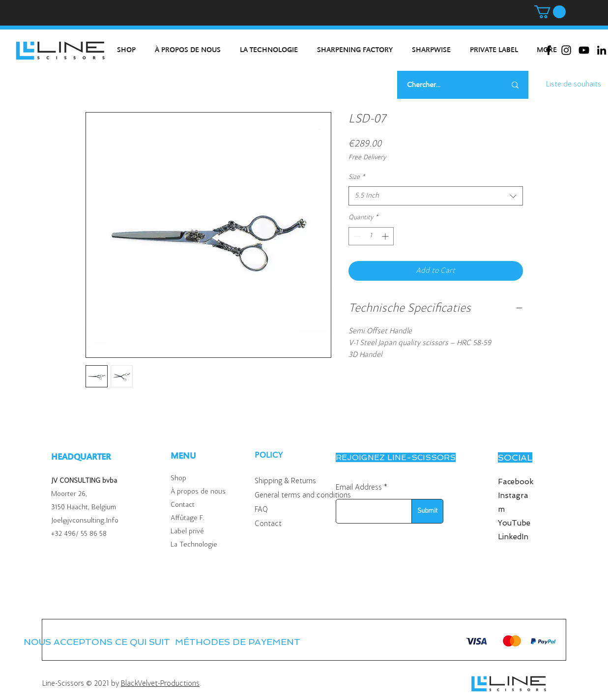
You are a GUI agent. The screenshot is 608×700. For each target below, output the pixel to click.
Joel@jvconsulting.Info (85, 521)
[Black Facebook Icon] (549, 50)
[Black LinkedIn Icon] (602, 50)
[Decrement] (356, 236)
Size (357, 177)
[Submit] (427, 511)
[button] (550, 12)
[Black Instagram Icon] (566, 50)
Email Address (359, 488)
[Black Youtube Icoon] (584, 50)
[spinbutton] (371, 236)
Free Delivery (367, 158)
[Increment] (386, 236)
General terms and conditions (303, 496)
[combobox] (436, 196)
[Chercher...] (444, 85)
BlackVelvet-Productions (160, 684)
